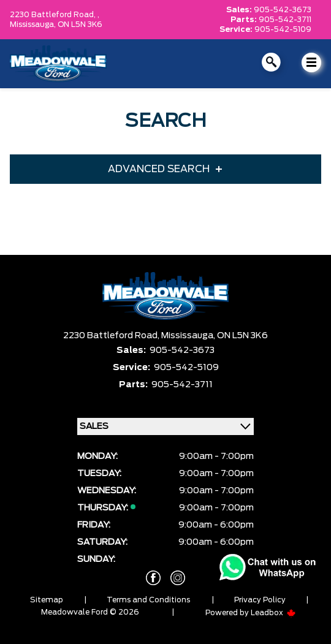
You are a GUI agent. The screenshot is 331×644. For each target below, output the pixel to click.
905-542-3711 (285, 20)
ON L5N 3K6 (80, 25)
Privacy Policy (260, 600)
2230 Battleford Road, (112, 336)
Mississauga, (34, 25)
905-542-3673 (283, 10)
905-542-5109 (283, 29)
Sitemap (47, 600)
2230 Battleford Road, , (55, 15)
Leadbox (273, 613)
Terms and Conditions (148, 600)
